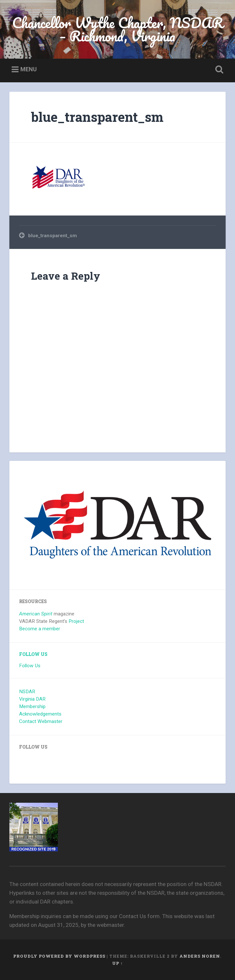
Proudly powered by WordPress (59, 956)
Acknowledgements (40, 714)
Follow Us (33, 654)
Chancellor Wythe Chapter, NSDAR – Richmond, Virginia (117, 29)
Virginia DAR (32, 699)
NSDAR (27, 692)
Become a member (40, 629)
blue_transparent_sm (97, 117)
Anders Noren (200, 956)
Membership (32, 706)
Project (76, 621)
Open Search (218, 70)
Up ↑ (117, 963)
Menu (29, 69)
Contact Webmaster (41, 721)
